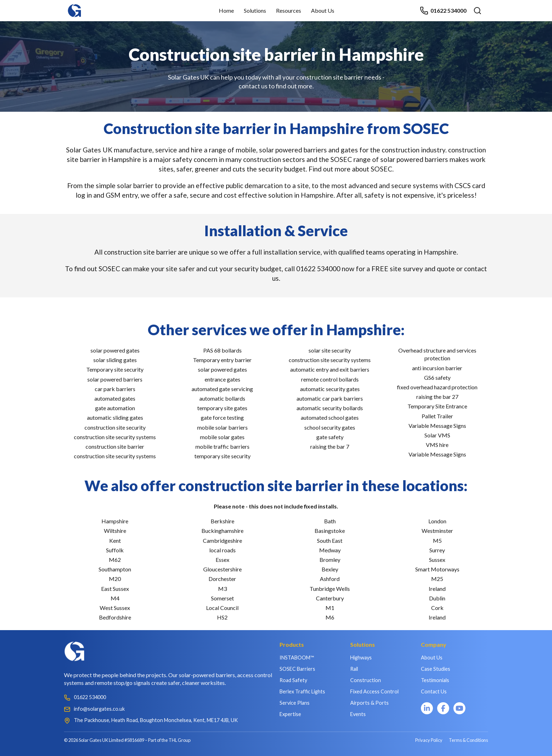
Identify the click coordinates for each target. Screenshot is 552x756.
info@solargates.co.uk (99, 709)
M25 (437, 579)
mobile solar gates (222, 437)
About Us (323, 10)
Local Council (222, 608)
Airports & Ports (369, 703)
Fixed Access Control (374, 691)
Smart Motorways (437, 569)
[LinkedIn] (427, 708)
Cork (437, 608)
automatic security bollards (330, 408)
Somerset (222, 598)
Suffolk (115, 550)
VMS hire (437, 445)
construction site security (115, 427)
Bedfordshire (115, 617)
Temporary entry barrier (222, 360)
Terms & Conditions (468, 740)
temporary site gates (222, 408)
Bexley (330, 569)
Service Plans (295, 703)
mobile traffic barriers (222, 446)
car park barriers (115, 389)
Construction (366, 680)
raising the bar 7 (330, 446)
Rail (354, 669)
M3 (222, 589)
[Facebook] (443, 708)
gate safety (330, 437)
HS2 (222, 617)
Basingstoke (330, 531)
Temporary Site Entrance (437, 406)
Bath (330, 521)
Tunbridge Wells (330, 589)
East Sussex (115, 589)
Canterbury (330, 598)
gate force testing (222, 417)
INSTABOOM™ (297, 658)
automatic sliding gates (115, 417)
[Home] (75, 7)
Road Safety (293, 680)
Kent (115, 540)
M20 (115, 579)
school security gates (330, 427)
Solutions (255, 10)
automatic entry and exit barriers (330, 369)
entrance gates (222, 379)
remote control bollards (330, 379)
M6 (330, 617)
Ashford (330, 579)
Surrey (437, 550)
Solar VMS (437, 435)
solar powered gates (115, 350)
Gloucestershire (222, 569)
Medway (330, 550)
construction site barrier (115, 446)
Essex (222, 560)
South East (330, 540)
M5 (437, 540)
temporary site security (222, 456)
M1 (330, 608)
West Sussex (115, 608)
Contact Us (434, 691)
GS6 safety (437, 377)
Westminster (437, 531)
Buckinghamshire (222, 531)
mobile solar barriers (222, 427)
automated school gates (330, 417)
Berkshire (222, 521)
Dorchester (222, 579)
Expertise (290, 714)
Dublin (437, 598)
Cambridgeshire (222, 540)
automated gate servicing (222, 389)
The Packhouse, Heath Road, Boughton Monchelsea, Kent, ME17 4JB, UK (156, 720)
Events (358, 714)
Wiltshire (115, 531)
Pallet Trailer (437, 416)
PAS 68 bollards (222, 350)
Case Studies (436, 669)
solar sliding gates (115, 360)
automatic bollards (222, 398)
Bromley (330, 560)
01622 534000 (443, 11)
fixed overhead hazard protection (437, 387)
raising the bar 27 (437, 397)
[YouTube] (459, 708)
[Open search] (477, 11)
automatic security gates (330, 389)
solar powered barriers (115, 379)
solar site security (330, 350)
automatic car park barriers (330, 398)
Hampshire (115, 521)
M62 (115, 560)
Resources (289, 10)
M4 (115, 598)
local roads (222, 550)
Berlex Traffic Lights (302, 691)
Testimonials (435, 680)
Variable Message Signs (437, 426)
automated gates (115, 398)
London (437, 521)
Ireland (437, 589)
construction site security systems (115, 437)
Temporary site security (115, 369)
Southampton (115, 569)
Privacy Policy (429, 740)
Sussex (437, 560)
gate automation (115, 408)
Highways (361, 658)
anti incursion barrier (437, 368)
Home (226, 10)
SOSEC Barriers (297, 669)
